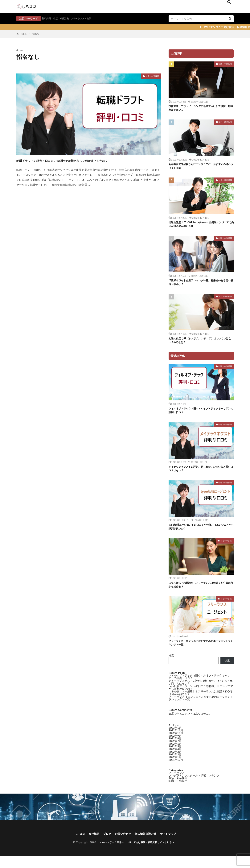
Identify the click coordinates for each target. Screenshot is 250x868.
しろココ (74, 845)
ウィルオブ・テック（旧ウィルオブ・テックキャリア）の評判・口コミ (200, 417)
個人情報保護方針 (148, 845)
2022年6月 (175, 463)
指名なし (37, 34)
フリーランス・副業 (87, 18)
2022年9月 (175, 455)
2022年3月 (175, 471)
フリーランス (226, 550)
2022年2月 (175, 473)
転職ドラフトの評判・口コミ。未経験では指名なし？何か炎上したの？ (86, 163)
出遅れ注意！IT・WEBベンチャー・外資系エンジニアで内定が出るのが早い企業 (201, 227)
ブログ (105, 845)
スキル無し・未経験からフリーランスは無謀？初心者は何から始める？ (200, 594)
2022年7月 (175, 460)
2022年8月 (175, 457)
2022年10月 (176, 452)
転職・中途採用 (150, 77)
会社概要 (90, 845)
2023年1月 (175, 447)
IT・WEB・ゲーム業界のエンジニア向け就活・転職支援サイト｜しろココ (137, 854)
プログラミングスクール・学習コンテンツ (194, 494)
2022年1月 (175, 476)
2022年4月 (175, 468)
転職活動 (68, 18)
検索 (171, 667)
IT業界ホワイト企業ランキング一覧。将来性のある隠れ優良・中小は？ (200, 286)
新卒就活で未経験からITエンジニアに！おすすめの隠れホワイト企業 (200, 168)
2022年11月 (176, 449)
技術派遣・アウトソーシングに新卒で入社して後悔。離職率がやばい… (200, 109)
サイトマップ (173, 845)
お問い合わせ (122, 845)
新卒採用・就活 (51, 18)
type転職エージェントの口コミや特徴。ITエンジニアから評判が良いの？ (200, 535)
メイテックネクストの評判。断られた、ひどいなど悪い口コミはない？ (201, 693)
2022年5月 (175, 465)
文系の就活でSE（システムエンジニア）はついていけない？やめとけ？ (200, 346)
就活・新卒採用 (225, 123)
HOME (23, 34)
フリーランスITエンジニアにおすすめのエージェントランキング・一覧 (200, 654)
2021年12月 (176, 479)
